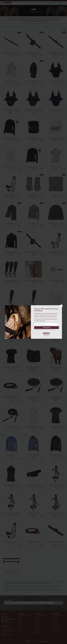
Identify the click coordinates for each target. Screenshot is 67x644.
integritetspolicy (52, 330)
